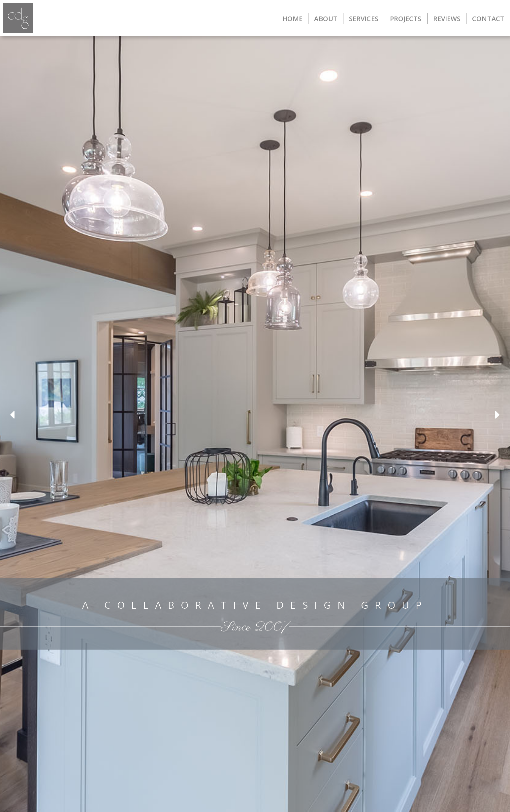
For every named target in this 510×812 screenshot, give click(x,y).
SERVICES (364, 19)
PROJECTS (406, 19)
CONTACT (488, 19)
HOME (292, 19)
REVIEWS (447, 19)
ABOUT (326, 19)
